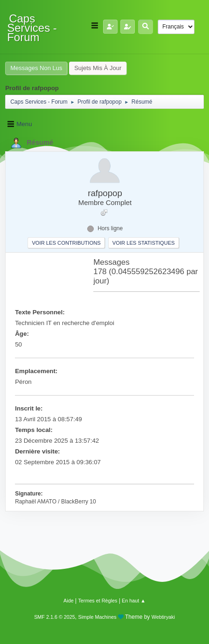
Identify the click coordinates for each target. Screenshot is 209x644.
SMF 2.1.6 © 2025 (55, 617)
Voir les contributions (66, 243)
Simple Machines (98, 617)
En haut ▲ (134, 601)
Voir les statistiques (144, 243)
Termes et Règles (98, 601)
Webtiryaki (163, 617)
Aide (69, 601)
